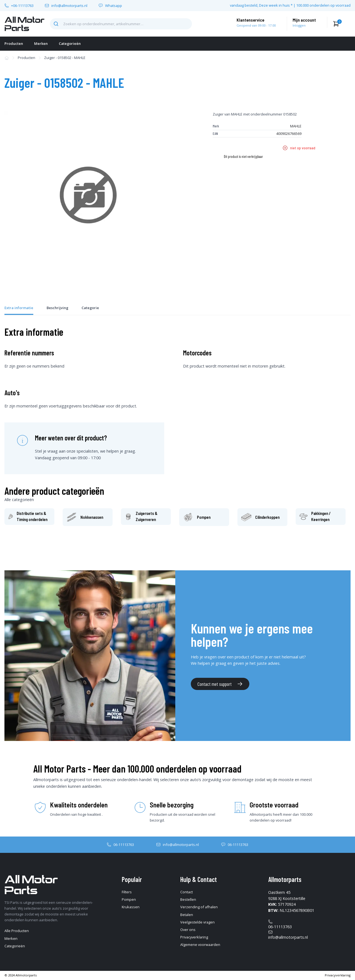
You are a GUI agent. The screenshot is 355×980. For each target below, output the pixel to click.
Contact (187, 892)
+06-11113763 (22, 6)
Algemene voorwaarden (200, 945)
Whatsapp (114, 6)
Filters (127, 892)
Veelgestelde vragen (197, 922)
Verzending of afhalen (199, 907)
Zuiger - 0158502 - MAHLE (65, 58)
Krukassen (131, 907)
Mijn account (304, 20)
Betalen (187, 915)
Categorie (90, 308)
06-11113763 (124, 845)
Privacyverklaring (194, 937)
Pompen (129, 899)
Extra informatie (19, 308)
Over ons (188, 930)
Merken (41, 43)
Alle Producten (17, 931)
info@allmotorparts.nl (69, 6)
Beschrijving (57, 308)
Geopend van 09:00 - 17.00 (256, 25)
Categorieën (70, 43)
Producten (14, 43)
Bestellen (188, 899)
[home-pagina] (24, 24)
